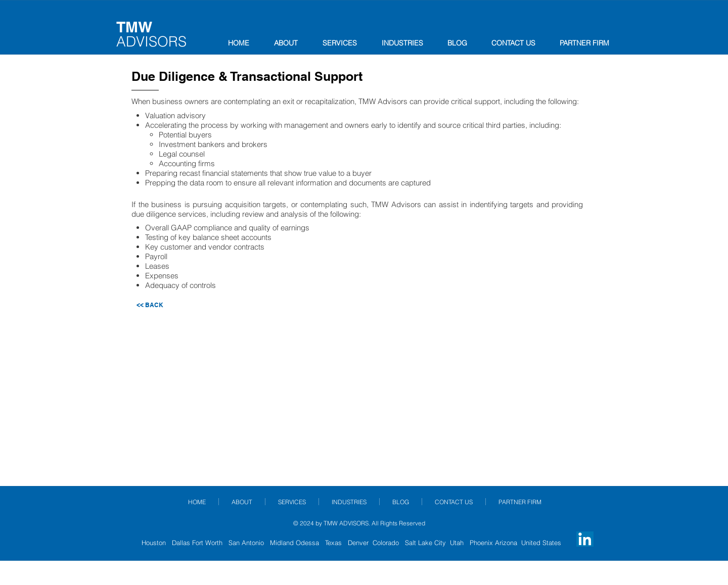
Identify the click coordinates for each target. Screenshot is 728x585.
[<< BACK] (170, 305)
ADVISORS (151, 41)
